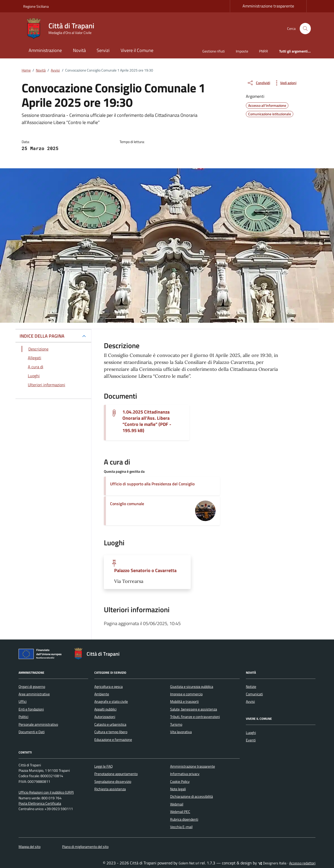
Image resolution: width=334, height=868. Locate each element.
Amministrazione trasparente (268, 6)
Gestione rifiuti (214, 51)
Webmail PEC (180, 812)
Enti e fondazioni (31, 709)
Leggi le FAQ (103, 766)
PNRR (264, 51)
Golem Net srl (189, 863)
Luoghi (251, 733)
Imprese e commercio (186, 694)
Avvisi (250, 702)
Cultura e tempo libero (111, 732)
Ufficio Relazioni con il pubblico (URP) (46, 792)
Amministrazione (45, 50)
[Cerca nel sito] (305, 29)
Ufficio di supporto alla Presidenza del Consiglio (152, 484)
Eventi (251, 740)
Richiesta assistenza (110, 789)
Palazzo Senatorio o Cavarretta (145, 571)
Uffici (23, 702)
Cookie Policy (180, 782)
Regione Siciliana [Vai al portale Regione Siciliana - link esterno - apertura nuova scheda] (36, 6)
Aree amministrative (34, 694)
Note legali (178, 789)
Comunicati (254, 694)
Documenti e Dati (32, 732)
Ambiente (102, 694)
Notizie (251, 687)
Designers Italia (272, 863)
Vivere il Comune (137, 50)
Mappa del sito (30, 847)
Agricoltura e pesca (108, 687)
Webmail (177, 804)
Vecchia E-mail (181, 827)
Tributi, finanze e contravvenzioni (195, 717)
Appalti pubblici (105, 709)
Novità (79, 50)
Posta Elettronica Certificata (40, 803)
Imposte (242, 51)
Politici (23, 717)
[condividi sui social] (258, 83)
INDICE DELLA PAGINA (42, 336)
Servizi (103, 50)
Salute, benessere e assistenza (194, 709)
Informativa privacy (185, 774)
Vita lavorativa (181, 732)
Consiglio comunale (127, 504)
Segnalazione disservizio (113, 782)
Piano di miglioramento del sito (85, 847)
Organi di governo (32, 687)
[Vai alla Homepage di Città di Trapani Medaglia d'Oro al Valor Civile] (62, 29)
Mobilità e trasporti (184, 702)
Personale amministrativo (38, 724)
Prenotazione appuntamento (116, 774)
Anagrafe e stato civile (111, 702)
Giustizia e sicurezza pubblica (192, 687)
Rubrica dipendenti (184, 819)
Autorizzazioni (105, 717)
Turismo (176, 724)
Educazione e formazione (113, 740)
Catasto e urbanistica (110, 724)
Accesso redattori (302, 863)
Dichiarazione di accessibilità (191, 796)
